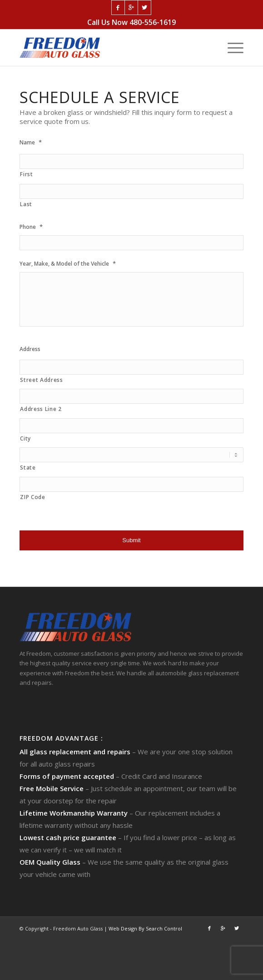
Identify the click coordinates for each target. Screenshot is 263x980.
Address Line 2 (41, 409)
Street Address (41, 380)
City (25, 438)
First (26, 174)
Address (30, 349)
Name (31, 142)
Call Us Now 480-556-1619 (131, 22)
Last (26, 204)
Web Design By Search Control (145, 928)
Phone (31, 227)
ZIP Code (32, 497)
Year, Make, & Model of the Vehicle (68, 264)
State (28, 468)
